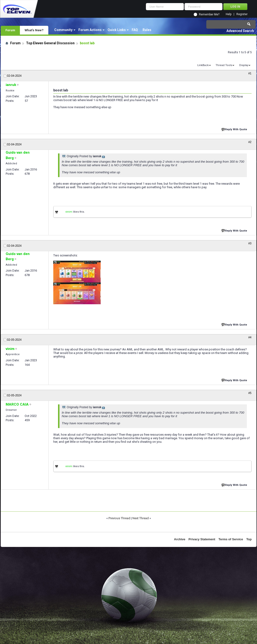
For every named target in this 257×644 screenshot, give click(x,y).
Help (229, 14)
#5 (250, 393)
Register (242, 14)
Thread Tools (224, 65)
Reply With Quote (235, 129)
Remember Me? (209, 14)
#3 (250, 243)
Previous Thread (119, 518)
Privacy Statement (202, 539)
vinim (69, 212)
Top (249, 539)
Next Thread (141, 518)
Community (63, 30)
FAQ (135, 30)
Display (244, 65)
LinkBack (203, 65)
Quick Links (117, 30)
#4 (250, 337)
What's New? (34, 30)
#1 (250, 73)
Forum (10, 30)
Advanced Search (240, 31)
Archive (180, 539)
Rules (147, 30)
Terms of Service (231, 539)
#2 (250, 142)
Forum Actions (90, 30)
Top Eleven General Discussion (50, 43)
